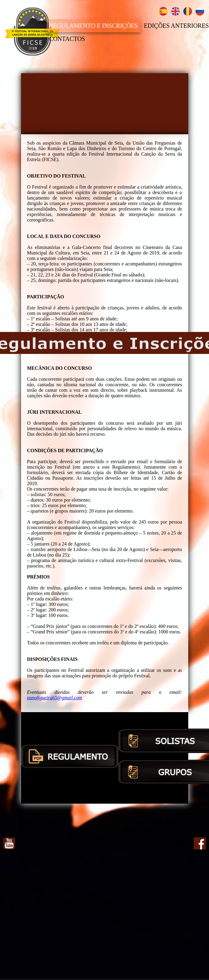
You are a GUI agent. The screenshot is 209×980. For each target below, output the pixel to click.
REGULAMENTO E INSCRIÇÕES (94, 25)
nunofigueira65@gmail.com (55, 698)
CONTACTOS (67, 38)
